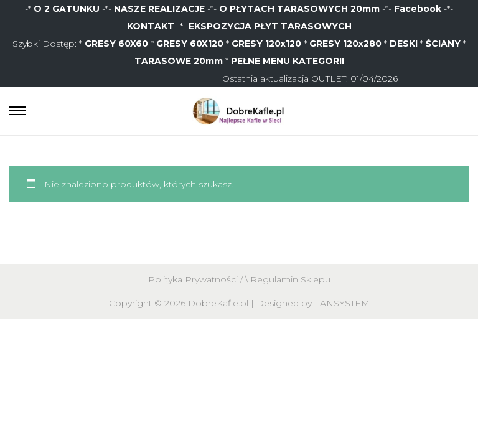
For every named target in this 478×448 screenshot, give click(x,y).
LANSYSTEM (342, 303)
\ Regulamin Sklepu (288, 279)
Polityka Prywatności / (197, 279)
